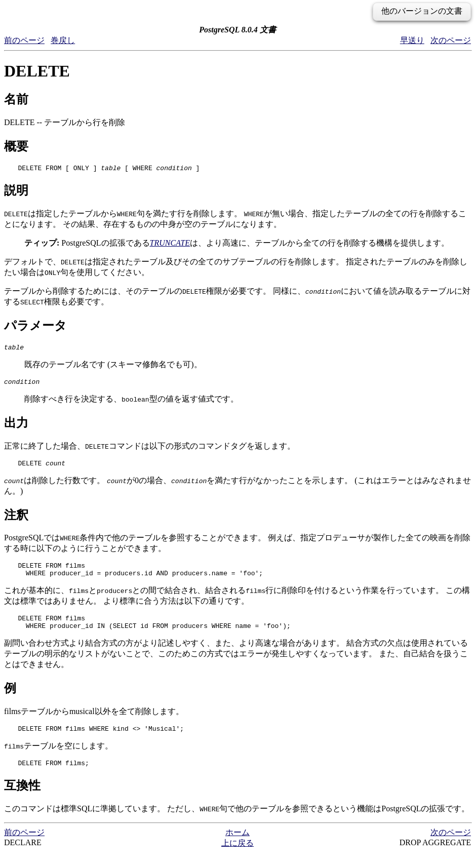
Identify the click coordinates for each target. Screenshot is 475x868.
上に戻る (238, 858)
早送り (412, 40)
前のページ (24, 40)
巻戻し (63, 40)
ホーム (238, 847)
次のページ (451, 40)
